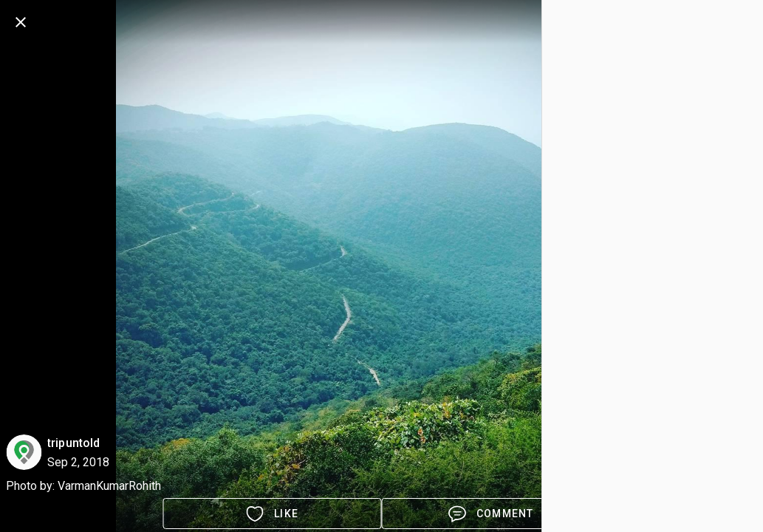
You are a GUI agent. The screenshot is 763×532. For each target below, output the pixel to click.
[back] (21, 22)
